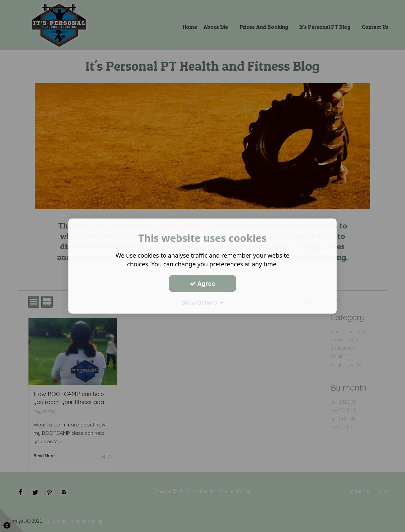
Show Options (202, 303)
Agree (202, 283)
